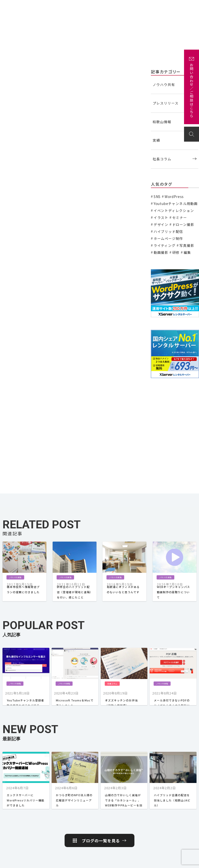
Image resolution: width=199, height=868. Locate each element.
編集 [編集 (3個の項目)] (187, 252)
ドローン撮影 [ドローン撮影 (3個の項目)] (183, 224)
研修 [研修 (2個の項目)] (176, 252)
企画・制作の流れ (141, 7)
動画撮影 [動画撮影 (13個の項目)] (161, 252)
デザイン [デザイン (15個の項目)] (161, 224)
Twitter (178, 813)
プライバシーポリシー (155, 862)
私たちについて (72, 7)
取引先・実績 (181, 797)
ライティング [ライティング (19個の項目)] (165, 245)
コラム (138, 789)
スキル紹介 (110, 802)
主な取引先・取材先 (112, 7)
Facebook (179, 821)
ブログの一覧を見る (101, 741)
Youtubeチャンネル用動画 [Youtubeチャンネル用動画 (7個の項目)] (176, 203)
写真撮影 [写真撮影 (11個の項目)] (187, 245)
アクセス (163, 7)
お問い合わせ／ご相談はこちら (192, 91)
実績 (91, 7)
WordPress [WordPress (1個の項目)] (174, 196)
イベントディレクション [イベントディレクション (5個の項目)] (174, 210)
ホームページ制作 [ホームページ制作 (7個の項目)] (168, 238)
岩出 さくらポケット (182, 839)
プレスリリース (166, 103)
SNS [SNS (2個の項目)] (157, 196)
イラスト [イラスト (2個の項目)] (161, 217)
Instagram (180, 829)
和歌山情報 (162, 122)
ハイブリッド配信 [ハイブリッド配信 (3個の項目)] (168, 231)
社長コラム (162, 159)
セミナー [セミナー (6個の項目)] (180, 217)
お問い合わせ (182, 7)
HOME (83, 789)
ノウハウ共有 (14, 71)
